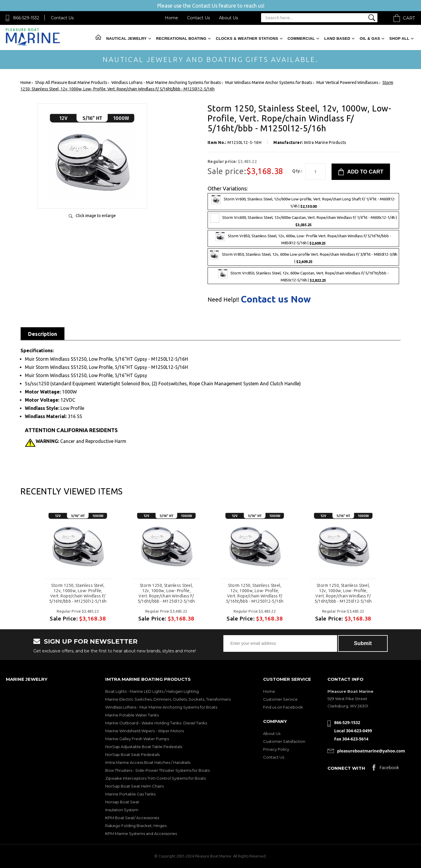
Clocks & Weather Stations (247, 38)
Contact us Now (276, 299)
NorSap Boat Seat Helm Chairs (134, 786)
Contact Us (62, 18)
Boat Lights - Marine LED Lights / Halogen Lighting (152, 691)
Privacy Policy (276, 749)
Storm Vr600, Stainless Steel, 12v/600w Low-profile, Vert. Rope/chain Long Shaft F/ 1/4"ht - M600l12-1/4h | (303, 202)
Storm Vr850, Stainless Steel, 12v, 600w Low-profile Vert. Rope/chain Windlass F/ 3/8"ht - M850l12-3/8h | (303, 257)
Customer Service (280, 699)
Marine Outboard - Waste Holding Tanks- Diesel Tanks (156, 723)
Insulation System (122, 810)
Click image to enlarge (96, 216)
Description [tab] (43, 334)
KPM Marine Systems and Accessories (141, 833)
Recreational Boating (181, 38)
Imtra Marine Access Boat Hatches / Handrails (148, 762)
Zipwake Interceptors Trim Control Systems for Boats (156, 778)
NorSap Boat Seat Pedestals (132, 754)
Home (171, 18)
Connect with (346, 768)
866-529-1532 (26, 18)
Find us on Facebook (283, 707)
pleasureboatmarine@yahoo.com (371, 751)
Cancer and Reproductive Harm (81, 441)
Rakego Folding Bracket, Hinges (136, 826)
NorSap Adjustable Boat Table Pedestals (144, 747)
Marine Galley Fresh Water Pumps (137, 739)
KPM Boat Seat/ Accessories (132, 818)
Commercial (301, 38)
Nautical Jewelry (126, 38)
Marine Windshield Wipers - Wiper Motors (145, 731)
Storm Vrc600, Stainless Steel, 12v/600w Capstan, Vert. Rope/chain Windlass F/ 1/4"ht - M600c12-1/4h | (303, 220)
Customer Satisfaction (284, 741)
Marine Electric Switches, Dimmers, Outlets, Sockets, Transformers (168, 699)
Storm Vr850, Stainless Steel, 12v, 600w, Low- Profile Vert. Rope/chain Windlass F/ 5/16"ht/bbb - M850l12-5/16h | (303, 238)
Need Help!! (223, 300)
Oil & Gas (370, 38)
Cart (409, 18)
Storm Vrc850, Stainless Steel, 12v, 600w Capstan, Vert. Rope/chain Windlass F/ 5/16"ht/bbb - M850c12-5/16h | (303, 276)
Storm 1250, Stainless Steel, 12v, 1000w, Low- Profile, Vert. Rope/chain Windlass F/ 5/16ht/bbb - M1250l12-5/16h (78, 593)
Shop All (399, 38)
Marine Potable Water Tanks (132, 715)
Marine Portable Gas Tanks (130, 794)
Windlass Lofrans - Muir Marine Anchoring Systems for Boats (161, 707)
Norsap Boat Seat (122, 802)
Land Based (337, 38)
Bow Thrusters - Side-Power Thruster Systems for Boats (157, 770)
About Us (228, 18)
